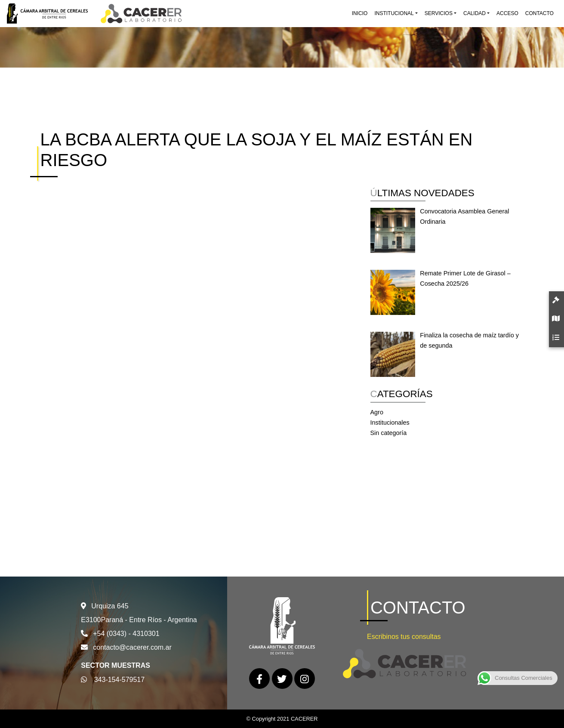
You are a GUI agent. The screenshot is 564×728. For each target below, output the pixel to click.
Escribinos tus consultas (404, 637)
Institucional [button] (394, 13)
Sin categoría (389, 433)
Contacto (539, 13)
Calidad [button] (475, 13)
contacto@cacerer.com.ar (132, 647)
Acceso (507, 13)
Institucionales (390, 423)
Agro (377, 412)
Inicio (360, 13)
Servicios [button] (439, 13)
